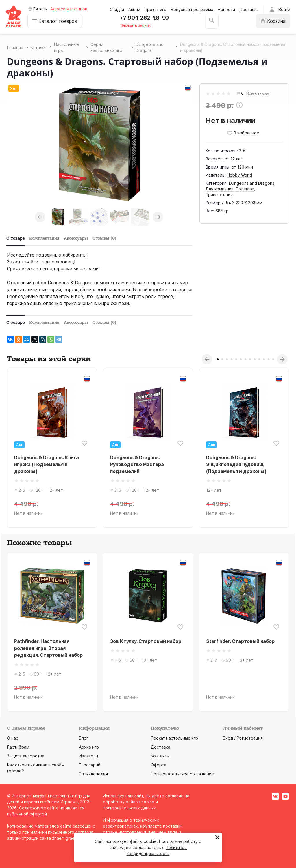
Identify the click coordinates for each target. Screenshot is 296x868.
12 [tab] (269, 359)
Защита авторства (26, 756)
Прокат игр (156, 9)
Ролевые (245, 189)
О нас (13, 738)
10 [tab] (259, 359)
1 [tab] (218, 359)
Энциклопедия (93, 774)
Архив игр (89, 747)
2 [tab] (222, 359)
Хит (14, 88)
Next (158, 217)
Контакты (160, 756)
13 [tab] (273, 359)
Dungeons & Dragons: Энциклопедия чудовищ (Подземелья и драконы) (236, 464)
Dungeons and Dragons (252, 183)
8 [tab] (250, 359)
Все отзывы (258, 94)
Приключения (219, 195)
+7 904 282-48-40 (145, 18)
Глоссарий (90, 765)
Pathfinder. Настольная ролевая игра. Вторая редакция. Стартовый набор (48, 648)
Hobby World (239, 175)
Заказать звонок (136, 25)
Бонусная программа (192, 9)
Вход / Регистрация (243, 738)
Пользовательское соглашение (182, 774)
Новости (226, 9)
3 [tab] (227, 359)
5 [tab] (236, 359)
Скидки (117, 9)
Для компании (220, 189)
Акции (134, 9)
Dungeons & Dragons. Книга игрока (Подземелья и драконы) (47, 464)
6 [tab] (241, 359)
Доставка (249, 9)
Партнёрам (18, 747)
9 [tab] (255, 359)
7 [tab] (245, 359)
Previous (40, 217)
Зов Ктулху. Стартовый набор (146, 641)
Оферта (159, 765)
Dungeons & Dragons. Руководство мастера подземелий (137, 464)
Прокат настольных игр (174, 738)
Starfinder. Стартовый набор (240, 641)
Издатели (88, 756)
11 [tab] (264, 359)
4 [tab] (232, 359)
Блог (84, 738)
